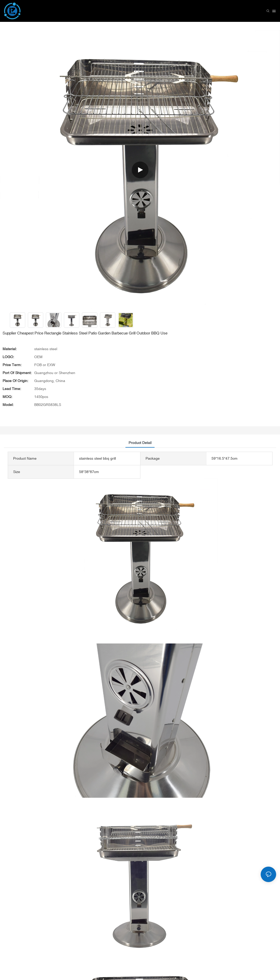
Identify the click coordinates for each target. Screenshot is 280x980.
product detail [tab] (140, 443)
